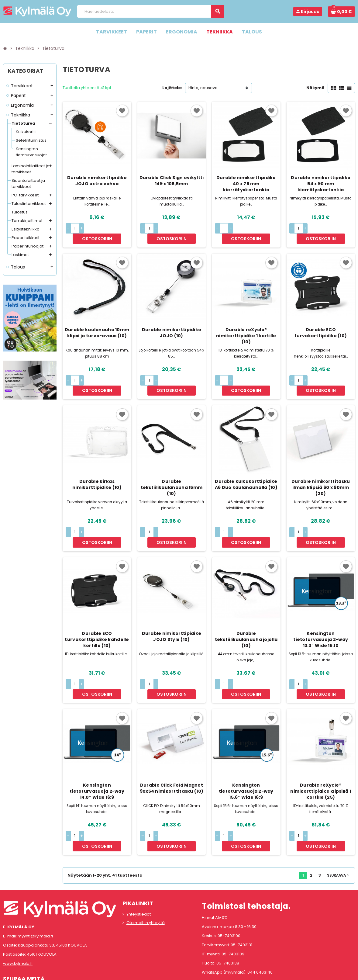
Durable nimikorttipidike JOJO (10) (172, 323)
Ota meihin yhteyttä (146, 872)
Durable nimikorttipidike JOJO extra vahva (97, 181)
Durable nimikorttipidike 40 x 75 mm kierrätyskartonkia (246, 184)
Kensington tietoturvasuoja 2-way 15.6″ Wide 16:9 (246, 751)
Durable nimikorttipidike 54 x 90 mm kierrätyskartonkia (321, 184)
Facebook (9, 942)
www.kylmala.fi (18, 913)
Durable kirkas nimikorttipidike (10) (97, 464)
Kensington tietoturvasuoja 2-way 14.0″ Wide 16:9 (97, 751)
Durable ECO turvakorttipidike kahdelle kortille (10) (97, 609)
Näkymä (315, 88)
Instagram (25, 942)
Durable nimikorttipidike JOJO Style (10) (172, 606)
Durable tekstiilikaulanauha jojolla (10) (246, 609)
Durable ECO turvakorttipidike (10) (321, 323)
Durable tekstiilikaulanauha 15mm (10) (172, 467)
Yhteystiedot (139, 864)
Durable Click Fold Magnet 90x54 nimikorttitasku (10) (172, 748)
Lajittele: (172, 88)
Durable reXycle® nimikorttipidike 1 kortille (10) (246, 326)
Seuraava (339, 825)
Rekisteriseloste (152, 972)
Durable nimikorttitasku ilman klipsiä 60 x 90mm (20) (321, 467)
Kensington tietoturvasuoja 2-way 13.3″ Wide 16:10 (321, 609)
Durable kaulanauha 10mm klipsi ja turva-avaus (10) (97, 323)
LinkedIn (41, 942)
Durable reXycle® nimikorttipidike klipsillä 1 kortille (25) (321, 751)
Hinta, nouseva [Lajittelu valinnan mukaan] (203, 88)
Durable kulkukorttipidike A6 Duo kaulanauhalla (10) (246, 464)
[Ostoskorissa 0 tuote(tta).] (341, 12)
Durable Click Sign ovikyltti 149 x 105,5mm (172, 181)
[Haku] (151, 11)
